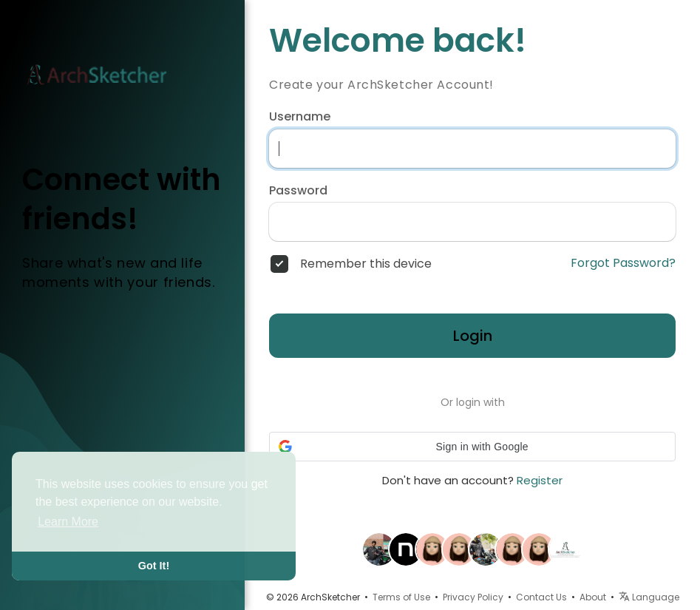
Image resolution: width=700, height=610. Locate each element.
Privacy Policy (473, 597)
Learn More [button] (68, 522)
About (593, 597)
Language (649, 597)
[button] (472, 447)
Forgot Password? (623, 263)
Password (298, 191)
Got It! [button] (154, 566)
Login (473, 336)
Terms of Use (401, 597)
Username (300, 117)
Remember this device (366, 264)
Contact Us (541, 597)
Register (540, 480)
